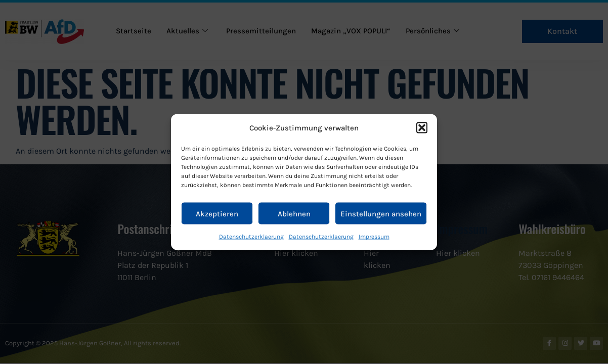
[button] (422, 128)
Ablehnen (294, 213)
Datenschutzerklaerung (251, 237)
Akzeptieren (217, 213)
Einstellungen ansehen (381, 213)
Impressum (374, 237)
